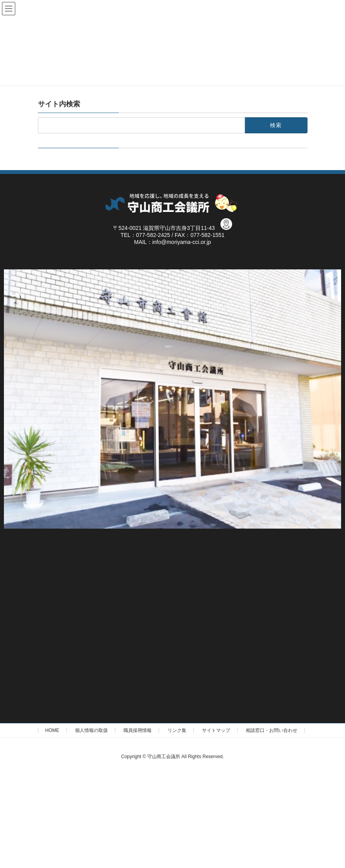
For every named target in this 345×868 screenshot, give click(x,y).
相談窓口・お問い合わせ (272, 730)
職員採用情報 (138, 730)
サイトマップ (216, 730)
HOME (52, 730)
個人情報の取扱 (91, 730)
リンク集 (177, 730)
